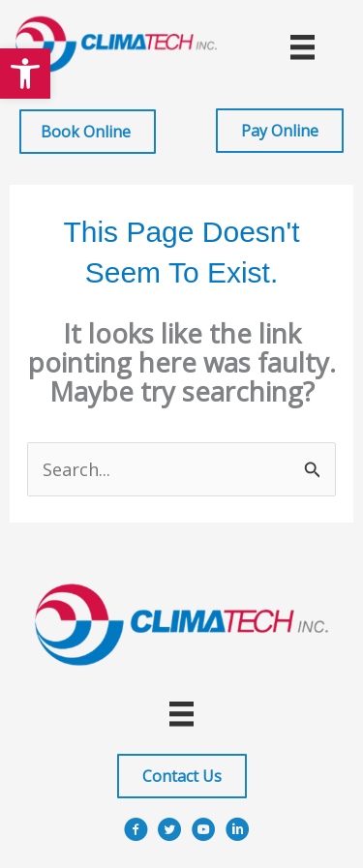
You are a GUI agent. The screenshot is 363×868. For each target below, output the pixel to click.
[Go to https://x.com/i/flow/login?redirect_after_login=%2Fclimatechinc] (170, 833)
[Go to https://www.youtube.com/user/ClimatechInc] (204, 833)
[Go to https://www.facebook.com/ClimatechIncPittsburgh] (136, 833)
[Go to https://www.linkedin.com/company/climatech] (238, 833)
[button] (25, 74)
